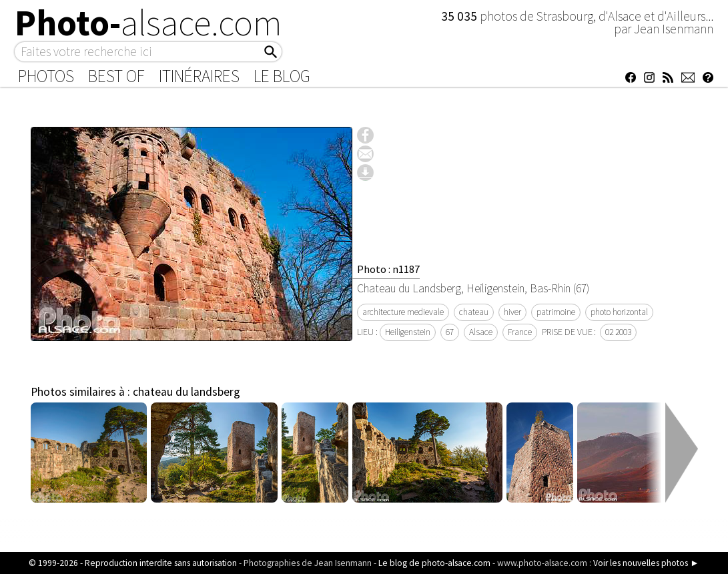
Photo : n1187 (388, 269)
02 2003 (618, 332)
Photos (46, 76)
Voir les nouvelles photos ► (646, 563)
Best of (116, 76)
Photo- (148, 23)
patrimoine (556, 312)
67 (450, 332)
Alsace (481, 332)
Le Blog (282, 76)
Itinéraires (199, 76)
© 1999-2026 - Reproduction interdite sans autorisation (133, 563)
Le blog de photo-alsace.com (434, 563)
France (520, 332)
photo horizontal (619, 312)
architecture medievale (403, 312)
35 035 (460, 16)
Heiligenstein (408, 332)
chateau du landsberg (187, 392)
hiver (512, 312)
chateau (474, 312)
